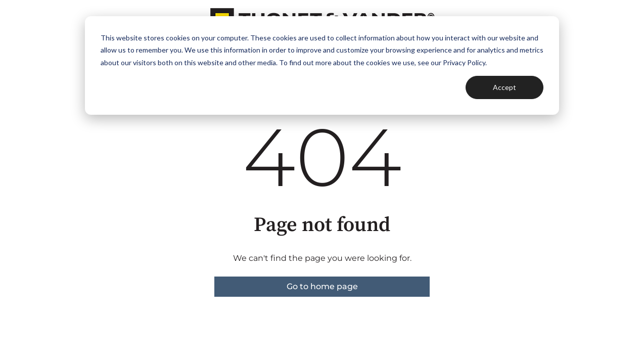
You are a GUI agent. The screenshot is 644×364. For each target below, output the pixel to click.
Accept (504, 87)
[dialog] (322, 65)
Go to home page (322, 286)
